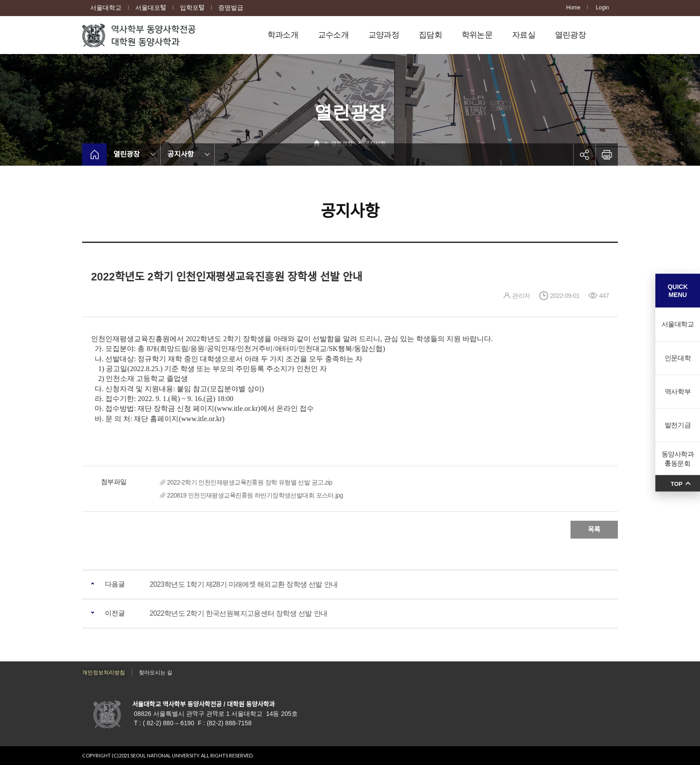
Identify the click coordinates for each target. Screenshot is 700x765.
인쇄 (607, 155)
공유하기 (584, 155)
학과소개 (283, 35)
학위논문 (477, 35)
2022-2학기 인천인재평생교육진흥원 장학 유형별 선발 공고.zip (250, 482)
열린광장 (570, 35)
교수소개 (333, 35)
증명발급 (231, 8)
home (94, 155)
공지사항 (181, 154)
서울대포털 (151, 8)
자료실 (524, 35)
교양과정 (384, 35)
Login (602, 8)
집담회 (430, 35)
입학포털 (192, 8)
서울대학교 (106, 8)
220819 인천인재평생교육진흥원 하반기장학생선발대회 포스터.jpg (255, 495)
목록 (594, 529)
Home (573, 8)
